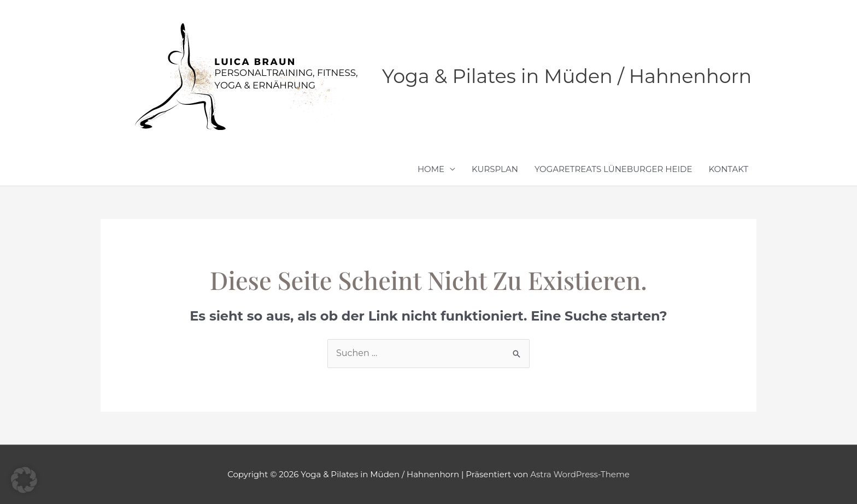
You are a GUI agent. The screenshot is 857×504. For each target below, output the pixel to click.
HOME (431, 169)
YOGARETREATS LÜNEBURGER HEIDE (614, 169)
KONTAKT (729, 169)
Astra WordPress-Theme (580, 474)
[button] (24, 480)
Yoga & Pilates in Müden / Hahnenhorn (567, 76)
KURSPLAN (495, 169)
